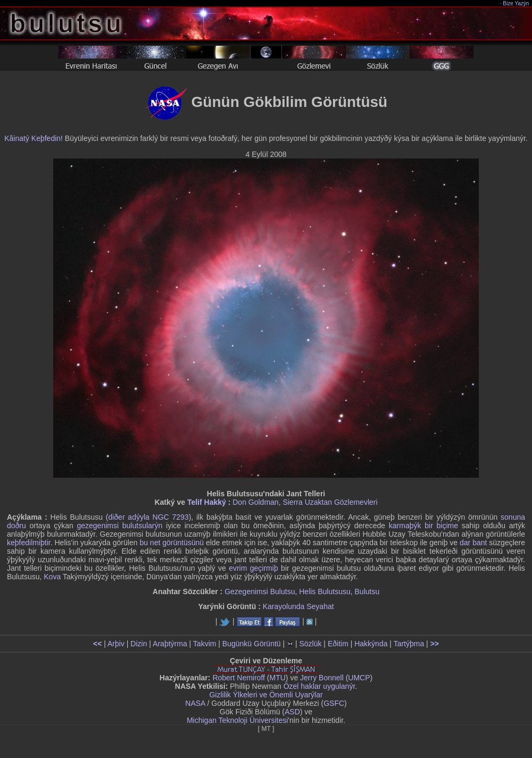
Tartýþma (409, 644)
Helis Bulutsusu (325, 592)
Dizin (139, 644)
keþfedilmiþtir (29, 543)
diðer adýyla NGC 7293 (148, 517)
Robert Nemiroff (239, 678)
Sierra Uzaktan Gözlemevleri (330, 502)
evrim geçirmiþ (253, 568)
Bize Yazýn (516, 3)
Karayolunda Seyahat (298, 606)
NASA (195, 703)
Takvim (205, 644)
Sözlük (310, 644)
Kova (52, 577)
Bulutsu (367, 592)
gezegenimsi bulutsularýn (119, 526)
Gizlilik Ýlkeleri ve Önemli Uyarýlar (266, 695)
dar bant (473, 543)
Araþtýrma (170, 644)
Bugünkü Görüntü (252, 644)
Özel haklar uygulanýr (319, 686)
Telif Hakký (207, 502)
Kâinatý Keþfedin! (34, 138)
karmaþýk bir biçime (423, 526)
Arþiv (116, 644)
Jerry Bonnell (322, 678)
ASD (292, 712)
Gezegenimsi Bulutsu (260, 592)
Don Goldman (255, 502)
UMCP (359, 678)
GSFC (334, 703)
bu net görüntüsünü (172, 543)
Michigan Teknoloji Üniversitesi (237, 720)
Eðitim (338, 644)
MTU (278, 678)
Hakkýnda (371, 644)
